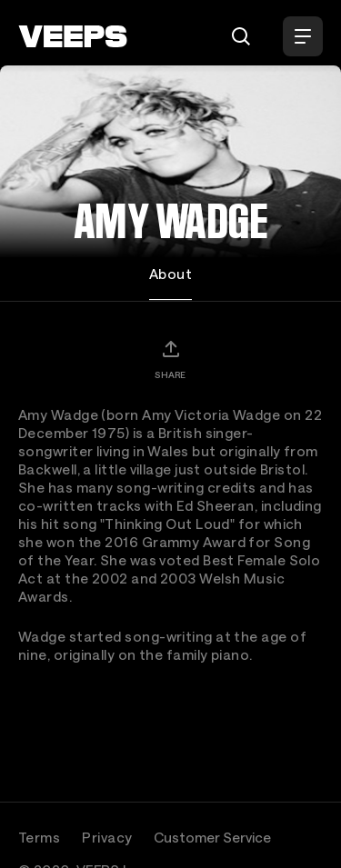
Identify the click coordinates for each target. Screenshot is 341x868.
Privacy (107, 837)
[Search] (241, 36)
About (170, 274)
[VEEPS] (73, 36)
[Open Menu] (303, 36)
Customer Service (212, 837)
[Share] (170, 359)
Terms (39, 837)
